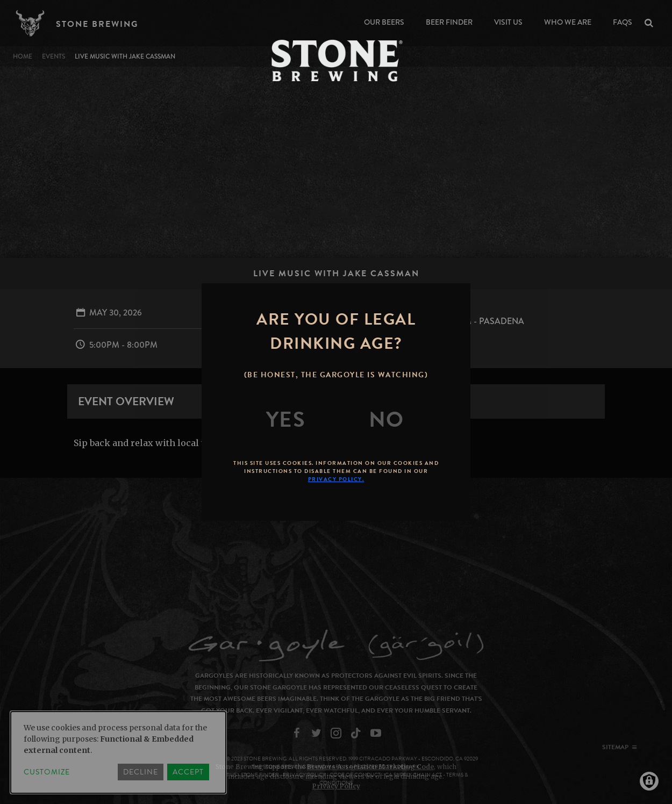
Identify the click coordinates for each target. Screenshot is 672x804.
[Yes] (286, 420)
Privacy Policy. (336, 479)
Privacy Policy (336, 786)
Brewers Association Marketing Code (370, 767)
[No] (387, 420)
